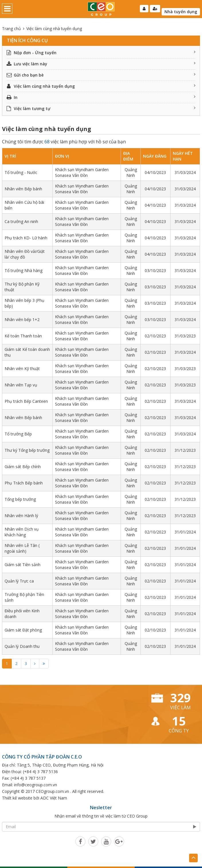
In (101, 97)
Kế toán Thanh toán (23, 336)
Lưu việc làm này (101, 64)
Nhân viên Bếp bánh (23, 189)
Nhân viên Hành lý (21, 516)
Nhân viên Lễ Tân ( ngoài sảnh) (22, 548)
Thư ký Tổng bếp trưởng (27, 450)
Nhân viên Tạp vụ (21, 385)
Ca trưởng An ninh (21, 221)
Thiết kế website (17, 798)
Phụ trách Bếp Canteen (26, 401)
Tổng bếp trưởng (20, 499)
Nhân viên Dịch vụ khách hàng (22, 532)
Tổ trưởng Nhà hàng (23, 270)
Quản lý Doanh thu (22, 646)
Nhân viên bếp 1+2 (22, 319)
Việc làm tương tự (101, 108)
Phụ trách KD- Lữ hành (26, 238)
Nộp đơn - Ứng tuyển (101, 53)
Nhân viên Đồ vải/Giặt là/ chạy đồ (25, 254)
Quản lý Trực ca (19, 581)
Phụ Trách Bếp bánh (24, 483)
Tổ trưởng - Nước (21, 172)
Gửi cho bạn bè (101, 75)
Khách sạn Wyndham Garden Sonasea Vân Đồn (82, 172)
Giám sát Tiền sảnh (22, 565)
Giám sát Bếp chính (23, 467)
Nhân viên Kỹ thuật (22, 368)
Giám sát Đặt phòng (23, 630)
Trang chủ (11, 29)
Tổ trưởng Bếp (18, 434)
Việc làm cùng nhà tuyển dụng (101, 86)
